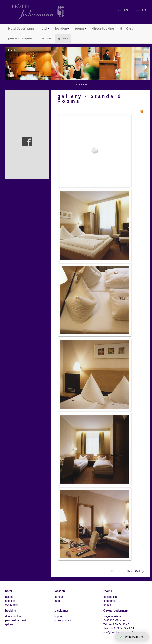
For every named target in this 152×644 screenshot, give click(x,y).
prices (107, 605)
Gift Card (127, 29)
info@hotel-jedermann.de (119, 632)
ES (138, 10)
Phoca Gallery (135, 571)
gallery (63, 38)
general (59, 597)
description (110, 597)
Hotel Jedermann (21, 29)
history (9, 597)
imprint (59, 616)
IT (132, 10)
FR (144, 10)
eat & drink (12, 605)
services (10, 601)
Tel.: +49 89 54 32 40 (116, 624)
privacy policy (63, 620)
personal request (21, 38)
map (57, 601)
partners (46, 38)
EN (126, 10)
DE (120, 10)
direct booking (103, 29)
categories (110, 601)
